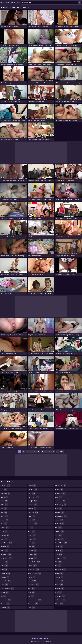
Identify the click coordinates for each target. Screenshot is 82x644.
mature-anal (34, 569)
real (59, 509)
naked (32, 577)
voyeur (59, 585)
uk (58, 566)
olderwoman (61, 486)
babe (4, 505)
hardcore (33, 505)
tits (59, 562)
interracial (33, 512)
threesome (61, 558)
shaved (59, 539)
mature (32, 566)
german (5, 604)
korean (32, 539)
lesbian (32, 550)
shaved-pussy (61, 543)
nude (31, 592)
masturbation (34, 562)
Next (62, 452)
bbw (4, 512)
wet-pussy (60, 596)
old (31, 596)
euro (4, 569)
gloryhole (33, 489)
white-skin (60, 600)
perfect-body (61, 505)
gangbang (6, 600)
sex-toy (60, 531)
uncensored (61, 569)
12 (54, 452)
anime (4, 497)
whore (59, 604)
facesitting (6, 581)
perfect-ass (60, 501)
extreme (5, 577)
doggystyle (6, 554)
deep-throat (6, 543)
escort (4, 566)
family (5, 592)
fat (4, 596)
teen (59, 554)
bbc (4, 509)
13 (58, 452)
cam (4, 524)
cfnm (4, 531)
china (4, 539)
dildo (4, 550)
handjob (33, 501)
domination (6, 558)
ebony (4, 562)
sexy (59, 535)
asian (4, 501)
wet (58, 592)
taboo (59, 547)
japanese (33, 524)
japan (32, 520)
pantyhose (60, 493)
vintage (59, 581)
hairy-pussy (33, 497)
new (31, 589)
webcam (60, 589)
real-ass (60, 512)
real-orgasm (61, 516)
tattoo (59, 550)
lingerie (32, 554)
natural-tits (33, 585)
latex (31, 543)
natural (32, 581)
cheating (5, 535)
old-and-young (35, 600)
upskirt (59, 573)
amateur (6, 486)
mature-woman (35, 573)
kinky (31, 531)
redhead (60, 524)
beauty (4, 520)
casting (5, 528)
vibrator (59, 577)
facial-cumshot (7, 589)
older (32, 608)
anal (4, 489)
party (59, 497)
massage (32, 558)
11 (50, 452)
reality (59, 520)
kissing (32, 535)
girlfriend (5, 608)
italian (32, 516)
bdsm (4, 516)
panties (59, 489)
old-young (33, 604)
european (6, 573)
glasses (32, 486)
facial (4, 585)
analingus (5, 493)
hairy (32, 493)
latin (31, 547)
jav (31, 528)
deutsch (5, 547)
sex (59, 528)
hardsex (32, 509)
